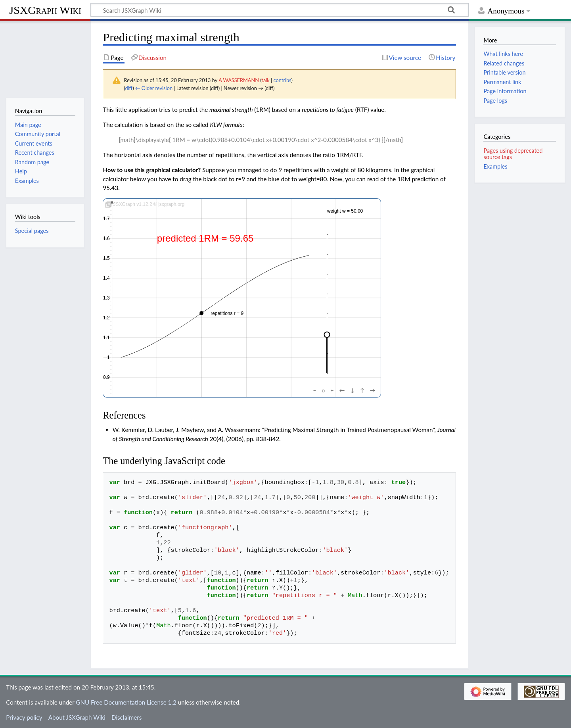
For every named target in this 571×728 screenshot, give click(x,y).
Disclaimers (126, 717)
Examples (495, 166)
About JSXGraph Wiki (77, 717)
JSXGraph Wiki (45, 10)
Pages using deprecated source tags (513, 154)
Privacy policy (24, 717)
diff (129, 88)
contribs (282, 80)
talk (265, 80)
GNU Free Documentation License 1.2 (126, 702)
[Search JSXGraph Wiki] (280, 10)
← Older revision (154, 88)
